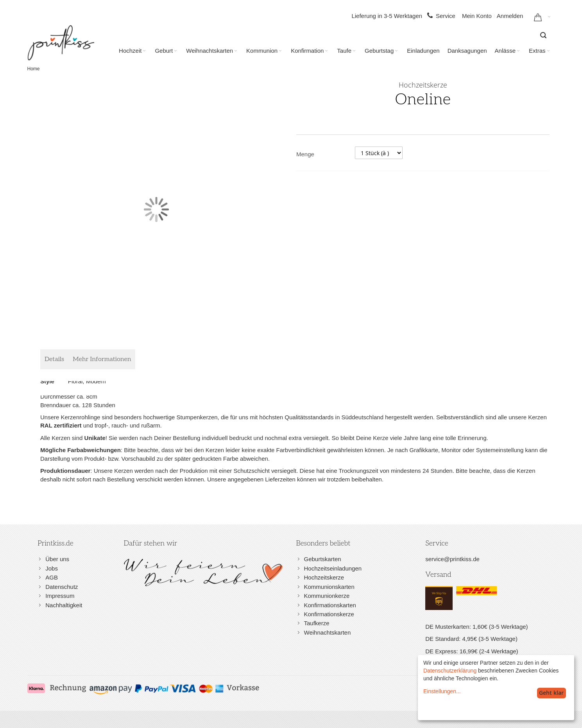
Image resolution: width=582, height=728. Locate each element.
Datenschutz (62, 587)
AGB (52, 577)
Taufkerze (317, 623)
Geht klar (551, 693)
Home (34, 69)
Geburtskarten (323, 559)
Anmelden (510, 16)
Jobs (52, 568)
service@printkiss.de (452, 559)
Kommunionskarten (329, 587)
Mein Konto (477, 16)
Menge (305, 154)
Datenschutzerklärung (450, 671)
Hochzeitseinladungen (333, 568)
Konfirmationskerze (329, 614)
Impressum (60, 596)
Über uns (57, 559)
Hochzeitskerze (324, 577)
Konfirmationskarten (330, 605)
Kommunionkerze (327, 596)
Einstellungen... (442, 691)
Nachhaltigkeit (64, 605)
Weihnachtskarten (328, 632)
